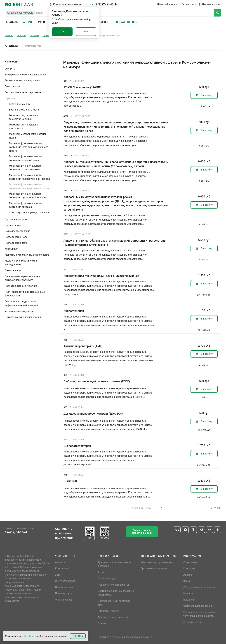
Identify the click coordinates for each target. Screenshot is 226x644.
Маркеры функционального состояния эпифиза (25, 205)
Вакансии (189, 600)
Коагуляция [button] (12, 249)
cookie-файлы (29, 636)
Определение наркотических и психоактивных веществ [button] (22, 278)
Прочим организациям (154, 568)
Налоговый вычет (108, 611)
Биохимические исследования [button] (22, 80)
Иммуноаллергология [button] (17, 231)
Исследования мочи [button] (16, 243)
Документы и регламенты (113, 617)
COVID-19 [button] (10, 69)
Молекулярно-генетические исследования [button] (21, 263)
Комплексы (34, 46)
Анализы (12, 22)
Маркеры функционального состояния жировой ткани (25, 158)
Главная (9, 36)
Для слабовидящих (168, 4)
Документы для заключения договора (115, 564)
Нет (86, 32)
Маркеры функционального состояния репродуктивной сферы (29, 186)
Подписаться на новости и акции (142, 532)
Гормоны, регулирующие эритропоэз (23, 126)
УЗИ (58, 575)
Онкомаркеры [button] (13, 270)
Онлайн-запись (127, 22)
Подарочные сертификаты (113, 585)
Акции (27, 22)
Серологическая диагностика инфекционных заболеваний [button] (22, 303)
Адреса (188, 575)
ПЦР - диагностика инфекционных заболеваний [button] (25, 294)
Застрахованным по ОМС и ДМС (114, 603)
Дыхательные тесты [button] (16, 219)
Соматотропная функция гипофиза (30, 213)
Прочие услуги (64, 593)
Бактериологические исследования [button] (25, 75)
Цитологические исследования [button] (23, 317)
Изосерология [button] (13, 225)
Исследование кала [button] (16, 237)
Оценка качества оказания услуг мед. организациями (199, 614)
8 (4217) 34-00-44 (106, 4)
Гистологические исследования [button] (23, 92)
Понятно (78, 636)
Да (62, 32)
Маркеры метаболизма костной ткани (28, 136)
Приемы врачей (64, 587)
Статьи (102, 623)
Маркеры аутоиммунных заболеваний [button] (27, 255)
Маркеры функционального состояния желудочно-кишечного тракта (29, 147)
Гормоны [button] (10, 98)
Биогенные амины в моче (24, 110)
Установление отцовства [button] (19, 311)
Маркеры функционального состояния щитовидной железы (27, 196)
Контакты (189, 568)
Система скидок (107, 578)
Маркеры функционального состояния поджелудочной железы (29, 177)
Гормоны (47, 36)
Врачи (41, 22)
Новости (188, 593)
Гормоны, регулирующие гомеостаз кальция (23, 117)
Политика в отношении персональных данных (125, 637)
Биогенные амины (20, 104)
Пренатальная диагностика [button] (21, 286)
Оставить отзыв (193, 622)
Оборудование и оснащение (200, 587)
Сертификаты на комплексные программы (116, 593)
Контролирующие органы (198, 606)
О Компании (190, 562)
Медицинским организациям (158, 562)
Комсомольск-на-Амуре (67, 4)
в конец (215, 508)
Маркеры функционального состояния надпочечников (25, 168)
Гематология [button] (12, 86)
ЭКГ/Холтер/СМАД (66, 581)
